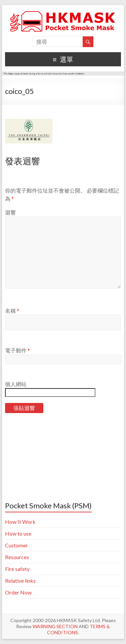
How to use (18, 533)
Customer (16, 545)
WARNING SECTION (55, 626)
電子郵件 (17, 350)
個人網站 (16, 384)
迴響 (10, 212)
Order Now (18, 592)
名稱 (12, 311)
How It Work (20, 522)
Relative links (20, 581)
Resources (17, 557)
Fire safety (17, 569)
